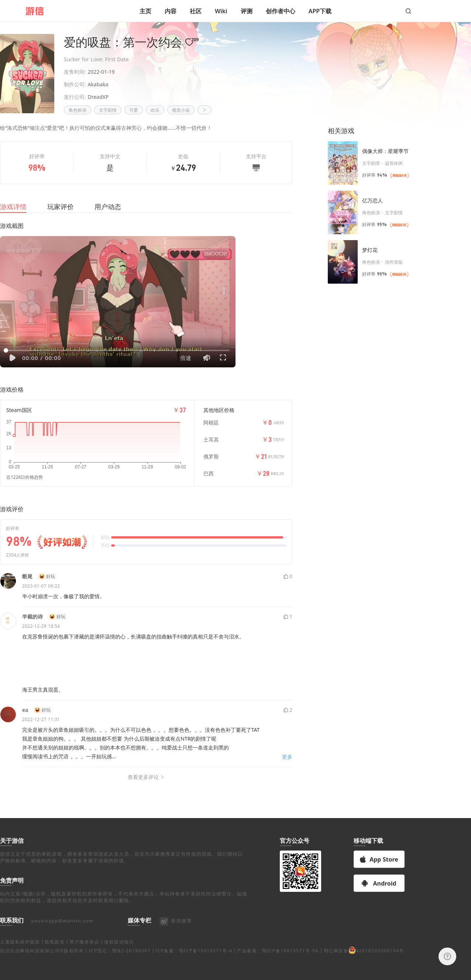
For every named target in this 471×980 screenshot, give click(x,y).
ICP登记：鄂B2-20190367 (119, 971)
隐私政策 (55, 962)
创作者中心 (281, 11)
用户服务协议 (84, 962)
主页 (145, 11)
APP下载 (320, 11)
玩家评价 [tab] (61, 215)
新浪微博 (175, 941)
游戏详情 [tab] (13, 215)
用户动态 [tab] (108, 215)
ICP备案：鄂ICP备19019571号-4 (194, 971)
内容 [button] (171, 11)
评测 (247, 11)
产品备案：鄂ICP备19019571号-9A (278, 971)
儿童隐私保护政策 (20, 962)
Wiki (221, 11)
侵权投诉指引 (119, 962)
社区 (196, 11)
